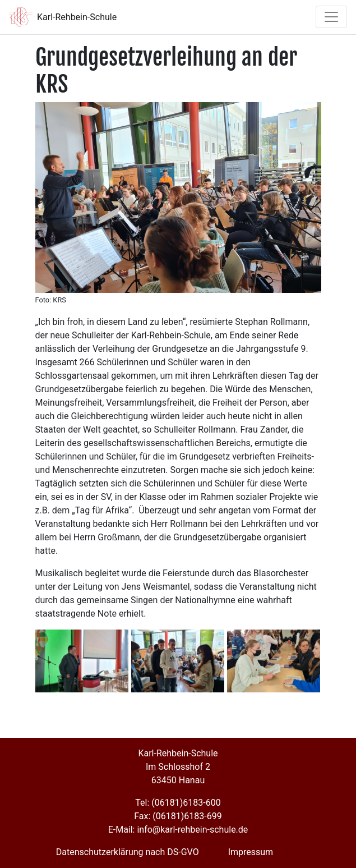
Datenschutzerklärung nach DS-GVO (128, 852)
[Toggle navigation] (331, 17)
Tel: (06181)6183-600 (178, 803)
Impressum (251, 852)
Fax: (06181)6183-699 (178, 816)
